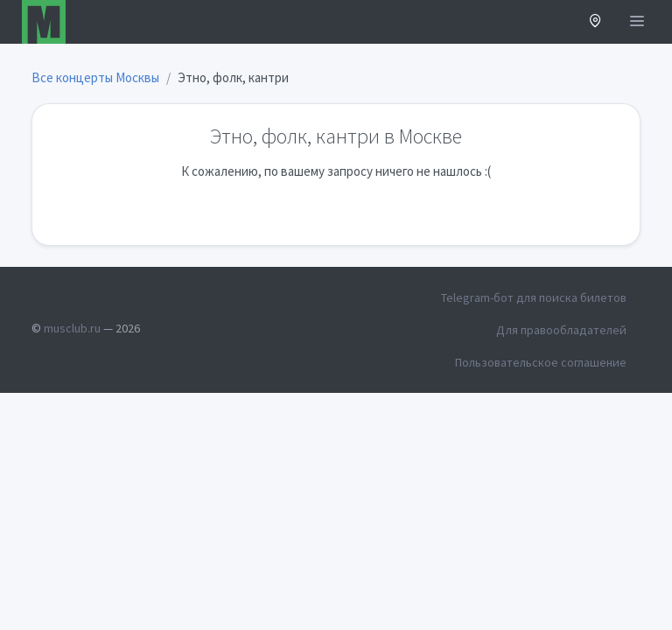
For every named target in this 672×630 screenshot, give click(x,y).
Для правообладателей (561, 330)
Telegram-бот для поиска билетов (534, 297)
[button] (595, 22)
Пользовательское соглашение (541, 362)
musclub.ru (72, 328)
